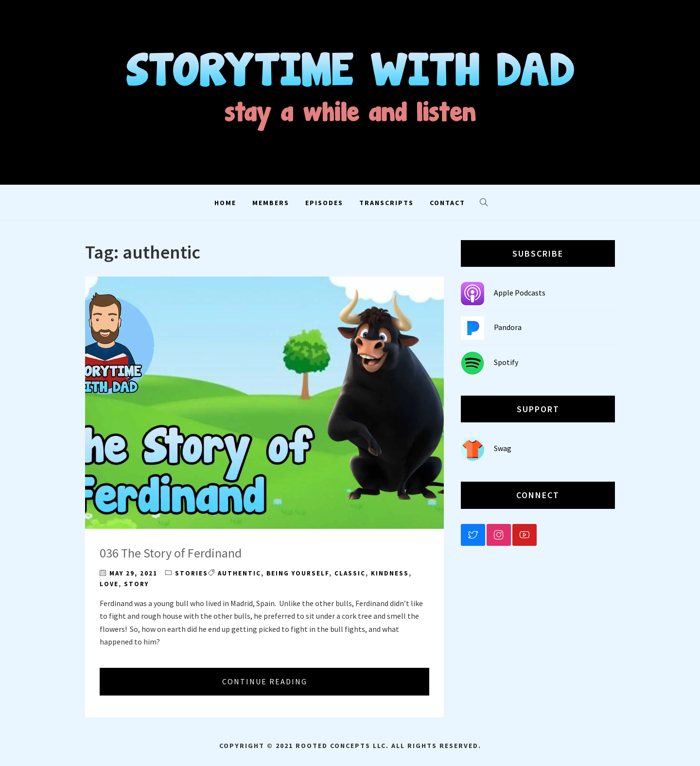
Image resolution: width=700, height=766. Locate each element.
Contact (447, 203)
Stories (192, 573)
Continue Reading (265, 681)
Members (271, 203)
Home (225, 203)
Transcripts (386, 203)
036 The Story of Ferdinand (171, 553)
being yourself (298, 573)
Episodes (324, 203)
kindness (390, 573)
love (109, 584)
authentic (239, 573)
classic (350, 573)
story (136, 584)
